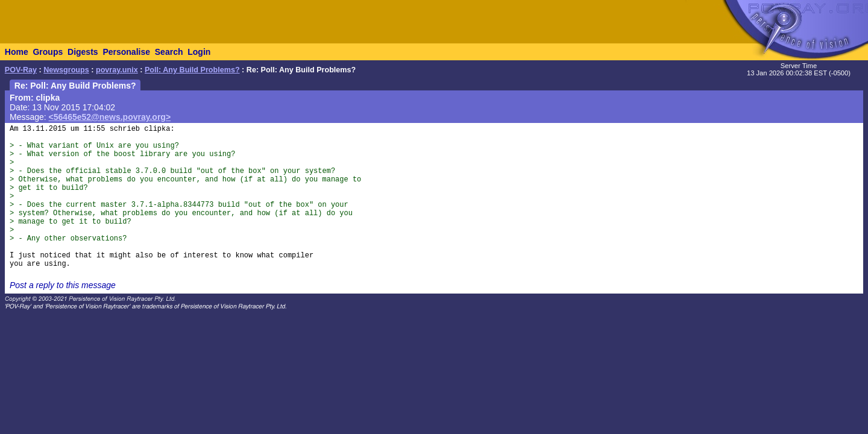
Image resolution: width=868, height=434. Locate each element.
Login (199, 52)
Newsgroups (66, 70)
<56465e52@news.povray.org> (110, 117)
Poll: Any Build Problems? (192, 70)
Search (169, 52)
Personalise (126, 52)
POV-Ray (21, 70)
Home (17, 52)
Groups (48, 52)
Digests (83, 52)
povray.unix (117, 70)
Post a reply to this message (63, 285)
